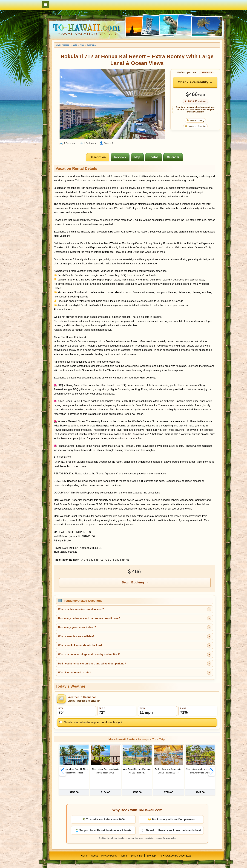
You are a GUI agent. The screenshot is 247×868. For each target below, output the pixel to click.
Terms (124, 848)
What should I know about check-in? (80, 645)
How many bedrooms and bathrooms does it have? (89, 618)
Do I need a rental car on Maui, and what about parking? (92, 664)
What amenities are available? (76, 636)
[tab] (98, 157)
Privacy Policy (109, 848)
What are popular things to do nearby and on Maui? (89, 654)
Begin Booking (133, 582)
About (95, 848)
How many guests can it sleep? (77, 627)
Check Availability (193, 82)
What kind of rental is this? (74, 673)
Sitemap (151, 848)
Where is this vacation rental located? (81, 609)
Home (84, 848)
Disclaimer (137, 848)
